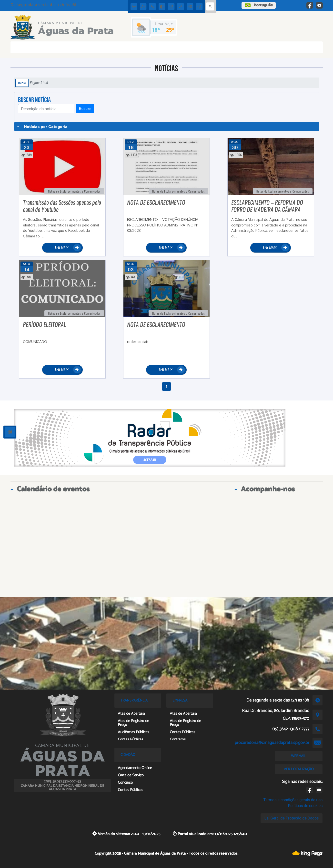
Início (22, 83)
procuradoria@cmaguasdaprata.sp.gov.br (272, 743)
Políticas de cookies (305, 806)
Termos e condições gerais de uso (293, 800)
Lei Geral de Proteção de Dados (292, 818)
